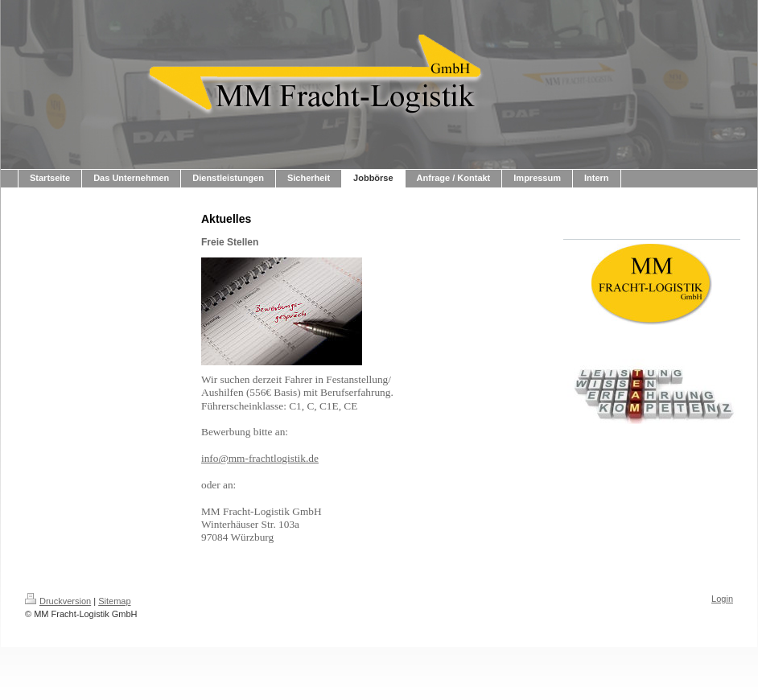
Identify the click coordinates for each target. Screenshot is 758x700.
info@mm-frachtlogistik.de (260, 458)
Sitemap (114, 601)
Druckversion (58, 601)
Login (722, 599)
